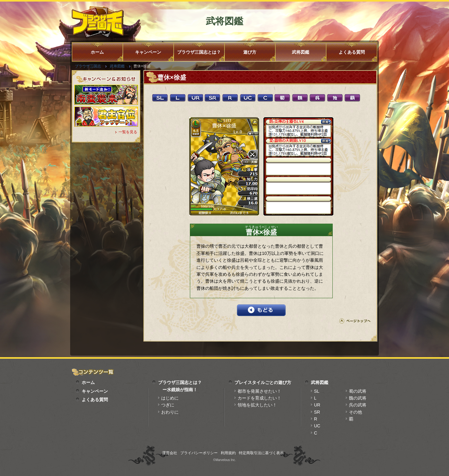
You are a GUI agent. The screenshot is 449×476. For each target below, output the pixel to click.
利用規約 (228, 453)
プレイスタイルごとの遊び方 (263, 382)
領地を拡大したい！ (257, 405)
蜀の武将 (358, 391)
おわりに (170, 412)
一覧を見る (128, 132)
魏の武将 (358, 398)
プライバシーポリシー (199, 453)
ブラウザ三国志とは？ (199, 52)
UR (317, 405)
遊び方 (250, 52)
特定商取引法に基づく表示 (261, 453)
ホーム (97, 52)
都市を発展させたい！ (259, 391)
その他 (355, 412)
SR (317, 412)
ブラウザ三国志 (88, 66)
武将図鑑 (301, 52)
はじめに (170, 398)
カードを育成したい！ (259, 398)
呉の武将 (358, 405)
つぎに (168, 405)
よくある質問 (352, 52)
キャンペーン (148, 52)
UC (317, 426)
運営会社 (170, 453)
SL (317, 391)
